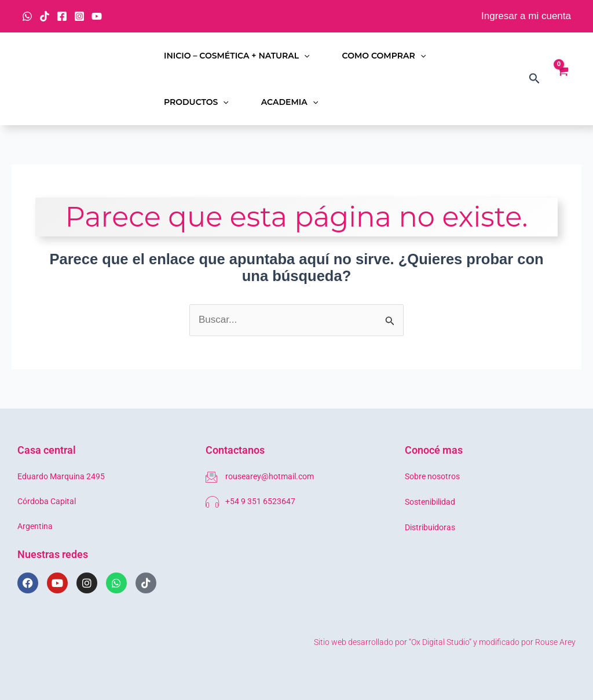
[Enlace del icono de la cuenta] (526, 17)
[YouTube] (97, 16)
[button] (304, 56)
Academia (290, 102)
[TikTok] (45, 16)
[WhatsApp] (27, 16)
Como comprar (384, 56)
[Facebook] (62, 16)
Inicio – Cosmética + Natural (237, 56)
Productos (196, 102)
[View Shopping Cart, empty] (562, 79)
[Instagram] (79, 16)
